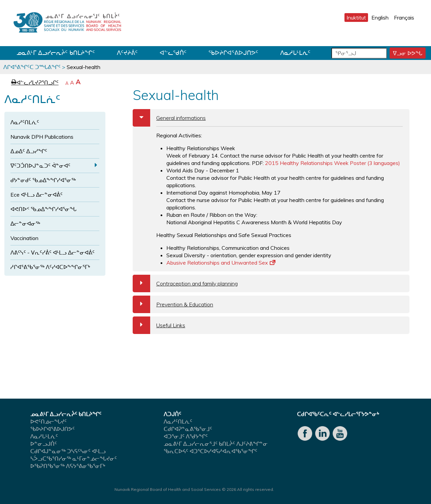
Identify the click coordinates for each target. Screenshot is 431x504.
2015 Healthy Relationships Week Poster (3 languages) (333, 163)
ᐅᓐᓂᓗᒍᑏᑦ (44, 444)
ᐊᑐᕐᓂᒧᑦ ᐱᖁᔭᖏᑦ (186, 436)
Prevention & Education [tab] (173, 304)
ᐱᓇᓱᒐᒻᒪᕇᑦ (295, 53)
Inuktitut (356, 18)
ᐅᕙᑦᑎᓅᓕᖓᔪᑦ (48, 422)
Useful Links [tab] (159, 325)
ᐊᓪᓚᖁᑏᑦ (173, 53)
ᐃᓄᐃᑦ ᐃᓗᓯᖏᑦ (29, 151)
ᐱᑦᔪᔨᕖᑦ (127, 53)
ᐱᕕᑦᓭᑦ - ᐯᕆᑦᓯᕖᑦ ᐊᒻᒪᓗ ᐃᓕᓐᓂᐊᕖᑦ (53, 253)
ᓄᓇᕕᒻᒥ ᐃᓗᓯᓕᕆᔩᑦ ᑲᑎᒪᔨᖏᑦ (56, 53)
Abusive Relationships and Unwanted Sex (221, 263)
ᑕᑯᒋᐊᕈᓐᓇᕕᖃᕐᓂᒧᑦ (188, 429)
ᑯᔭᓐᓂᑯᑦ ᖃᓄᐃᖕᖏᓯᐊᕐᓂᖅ (43, 180)
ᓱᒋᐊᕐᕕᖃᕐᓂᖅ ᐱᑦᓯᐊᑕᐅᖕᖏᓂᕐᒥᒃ (50, 267)
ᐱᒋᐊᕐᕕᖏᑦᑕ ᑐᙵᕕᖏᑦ (32, 67)
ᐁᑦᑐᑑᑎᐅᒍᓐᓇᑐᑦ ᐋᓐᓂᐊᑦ (40, 166)
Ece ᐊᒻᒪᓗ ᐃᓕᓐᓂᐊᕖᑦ (37, 195)
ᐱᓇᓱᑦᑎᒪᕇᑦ (25, 122)
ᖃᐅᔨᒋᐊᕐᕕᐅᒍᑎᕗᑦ (233, 53)
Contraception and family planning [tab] (185, 283)
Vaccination (24, 238)
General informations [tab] (169, 118)
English (380, 18)
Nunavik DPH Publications (42, 137)
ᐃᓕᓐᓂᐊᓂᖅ (25, 224)
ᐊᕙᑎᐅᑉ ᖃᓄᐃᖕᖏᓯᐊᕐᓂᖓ (43, 209)
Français (404, 18)
